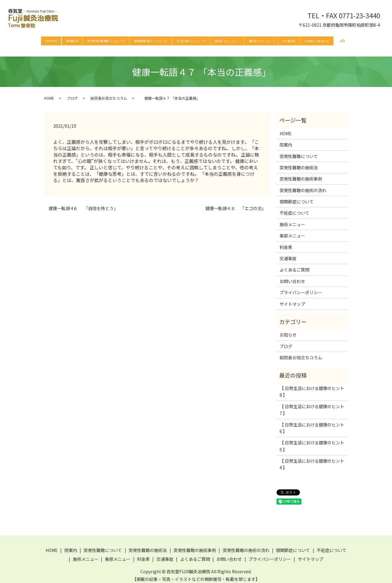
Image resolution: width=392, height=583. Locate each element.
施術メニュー (227, 41)
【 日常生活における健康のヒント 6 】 (312, 423)
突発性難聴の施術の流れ (303, 186)
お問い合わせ (317, 41)
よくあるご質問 (294, 265)
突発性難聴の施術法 (299, 163)
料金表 (289, 41)
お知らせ (288, 330)
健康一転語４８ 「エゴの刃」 (234, 204)
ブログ (72, 93)
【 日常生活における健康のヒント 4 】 (312, 460)
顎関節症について (151, 41)
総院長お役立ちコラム (109, 93)
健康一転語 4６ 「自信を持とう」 (83, 204)
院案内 (72, 41)
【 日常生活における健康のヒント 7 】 (312, 405)
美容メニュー (261, 41)
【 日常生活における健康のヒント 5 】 (312, 441)
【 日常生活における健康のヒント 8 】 (312, 387)
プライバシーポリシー (301, 288)
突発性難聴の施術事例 (301, 174)
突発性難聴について (106, 41)
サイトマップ (292, 299)
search (342, 42)
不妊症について (191, 41)
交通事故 (288, 254)
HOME (51, 41)
